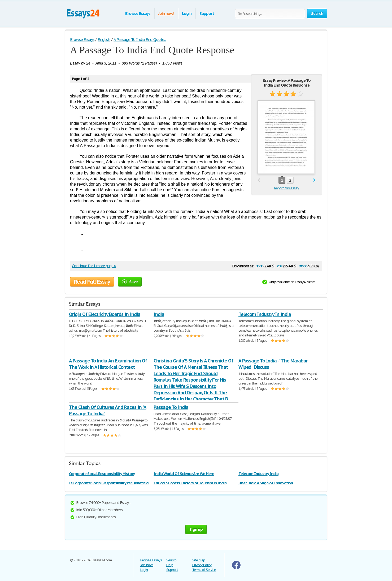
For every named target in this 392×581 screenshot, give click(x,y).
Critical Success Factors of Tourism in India (190, 483)
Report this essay (287, 188)
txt (259, 266)
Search (171, 560)
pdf (280, 266)
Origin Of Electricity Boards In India (105, 314)
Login (187, 13)
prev (259, 180)
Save (130, 282)
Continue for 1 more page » (94, 266)
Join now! (166, 13)
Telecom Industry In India (265, 314)
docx (303, 266)
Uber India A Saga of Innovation (266, 483)
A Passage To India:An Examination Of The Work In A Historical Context (108, 364)
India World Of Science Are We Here (184, 474)
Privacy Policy (202, 565)
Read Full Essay (92, 282)
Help (170, 565)
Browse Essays (138, 13)
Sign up (196, 529)
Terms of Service (204, 570)
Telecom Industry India (258, 474)
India (159, 314)
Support (207, 13)
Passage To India (171, 407)
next (314, 180)
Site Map (199, 560)
